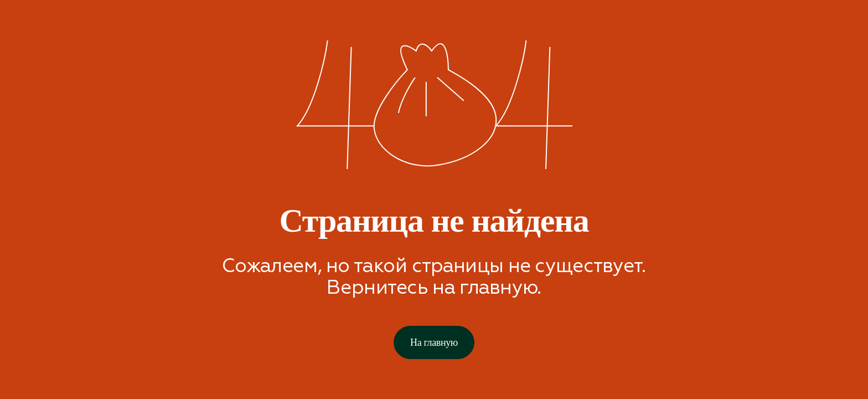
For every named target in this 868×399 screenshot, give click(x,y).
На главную (434, 342)
